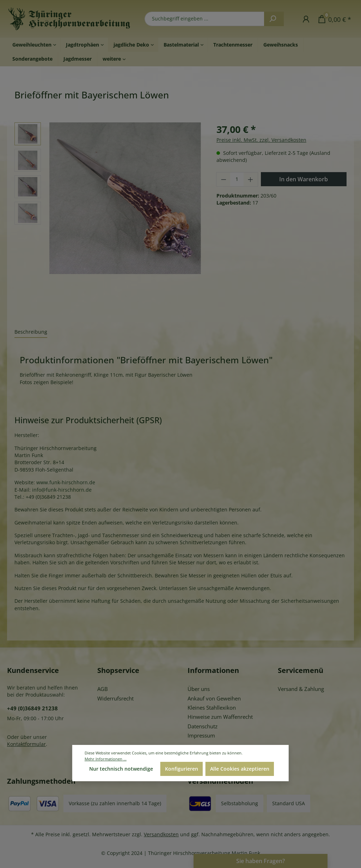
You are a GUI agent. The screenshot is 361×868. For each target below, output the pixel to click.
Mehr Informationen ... (106, 759)
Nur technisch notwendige (121, 769)
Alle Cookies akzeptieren (240, 769)
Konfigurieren (182, 769)
